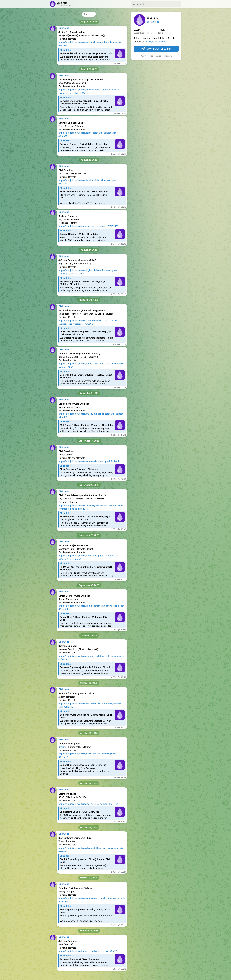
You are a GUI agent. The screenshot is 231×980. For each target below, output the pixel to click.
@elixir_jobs (153, 22)
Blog (151, 56)
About (143, 56)
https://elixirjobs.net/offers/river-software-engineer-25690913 (89, 951)
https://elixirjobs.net (155, 42)
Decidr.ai (63, 747)
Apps (159, 56)
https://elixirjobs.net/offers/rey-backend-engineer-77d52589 (88, 226)
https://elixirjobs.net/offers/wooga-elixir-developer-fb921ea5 (89, 461)
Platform (168, 56)
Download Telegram (156, 49)
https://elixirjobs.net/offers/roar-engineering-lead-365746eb (88, 804)
